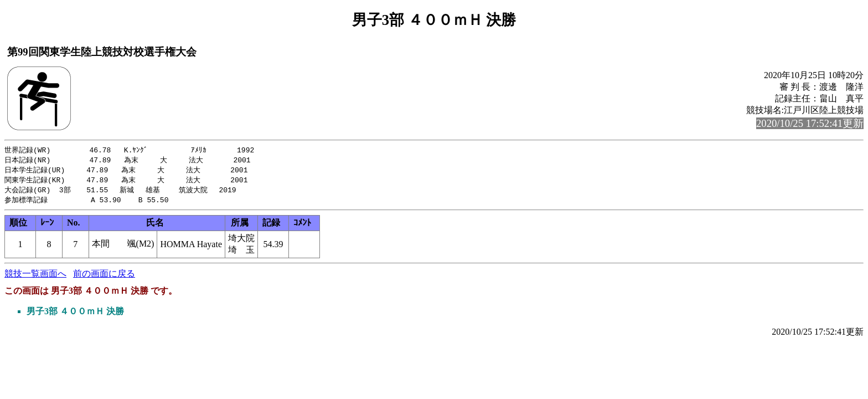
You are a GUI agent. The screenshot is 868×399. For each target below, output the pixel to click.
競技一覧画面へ (35, 277)
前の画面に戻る (104, 277)
